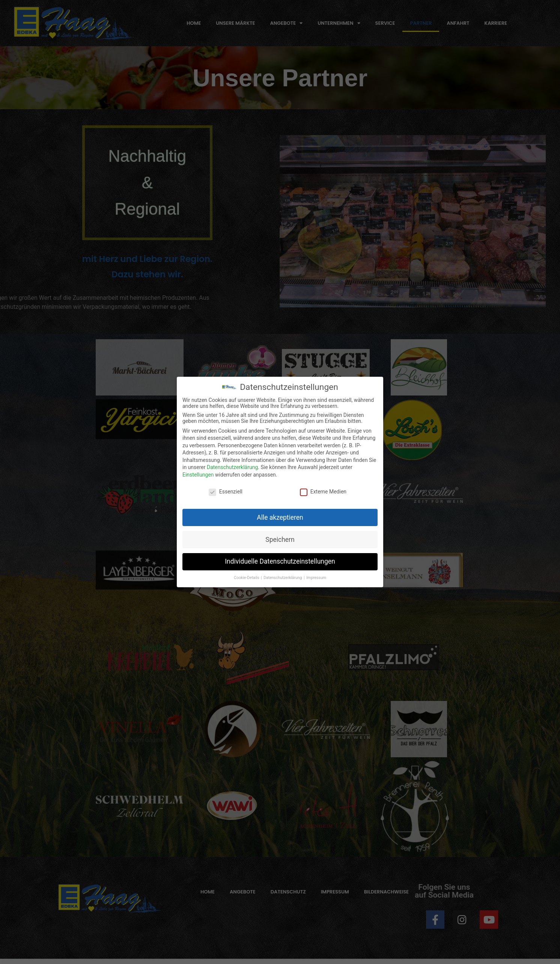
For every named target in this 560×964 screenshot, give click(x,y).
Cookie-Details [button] (247, 578)
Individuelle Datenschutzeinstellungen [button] (280, 561)
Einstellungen (198, 475)
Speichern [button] (280, 540)
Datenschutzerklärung (232, 467)
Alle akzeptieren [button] (280, 517)
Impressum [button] (316, 578)
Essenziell (226, 492)
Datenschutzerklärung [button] (283, 578)
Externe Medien (323, 492)
